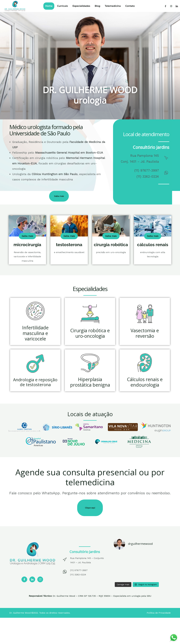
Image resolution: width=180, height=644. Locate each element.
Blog (98, 6)
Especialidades (80, 6)
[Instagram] (171, 6)
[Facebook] (166, 6)
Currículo (59, 6)
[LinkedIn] (177, 6)
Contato (135, 6)
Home (44, 6)
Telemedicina (116, 6)
